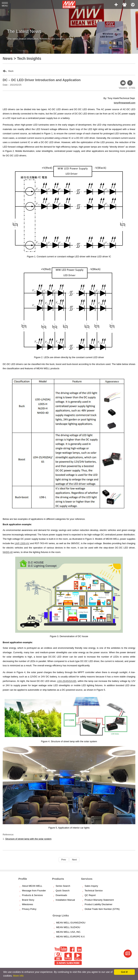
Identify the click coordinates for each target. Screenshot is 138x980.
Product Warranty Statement (99, 900)
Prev (64, 860)
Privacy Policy (29, 909)
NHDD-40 (8, 552)
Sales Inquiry (91, 886)
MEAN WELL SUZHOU (68, 927)
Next (74, 860)
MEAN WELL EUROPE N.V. (71, 937)
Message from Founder (34, 891)
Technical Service (94, 891)
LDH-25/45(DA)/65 (67, 681)
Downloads (61, 895)
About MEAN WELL (32, 886)
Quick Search (62, 891)
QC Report (90, 895)
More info (18, 976)
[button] (130, 83)
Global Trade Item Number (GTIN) (102, 909)
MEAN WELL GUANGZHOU (71, 923)
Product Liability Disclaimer (98, 904)
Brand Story (28, 900)
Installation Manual (65, 900)
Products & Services (32, 895)
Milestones (28, 904)
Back (8, 71)
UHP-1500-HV (22, 543)
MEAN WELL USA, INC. (69, 932)
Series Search (63, 886)
